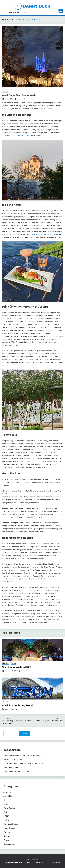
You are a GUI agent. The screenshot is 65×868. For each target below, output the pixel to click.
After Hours (8, 792)
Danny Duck (21, 99)
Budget (6, 800)
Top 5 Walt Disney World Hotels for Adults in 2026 (23, 764)
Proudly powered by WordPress (18, 862)
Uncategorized (9, 844)
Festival (6, 820)
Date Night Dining (24, 135)
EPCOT (6, 816)
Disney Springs (9, 808)
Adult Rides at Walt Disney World (45, 234)
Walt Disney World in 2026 (16, 667)
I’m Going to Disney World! (14, 759)
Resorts (7, 836)
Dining (6, 804)
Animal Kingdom (10, 796)
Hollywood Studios (11, 824)
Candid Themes (54, 862)
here (16, 447)
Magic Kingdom (9, 828)
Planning (5, 663)
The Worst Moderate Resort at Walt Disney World (23, 755)
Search (26, 734)
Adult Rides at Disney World (17, 705)
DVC (5, 812)
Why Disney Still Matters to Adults (17, 771)
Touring (5, 91)
